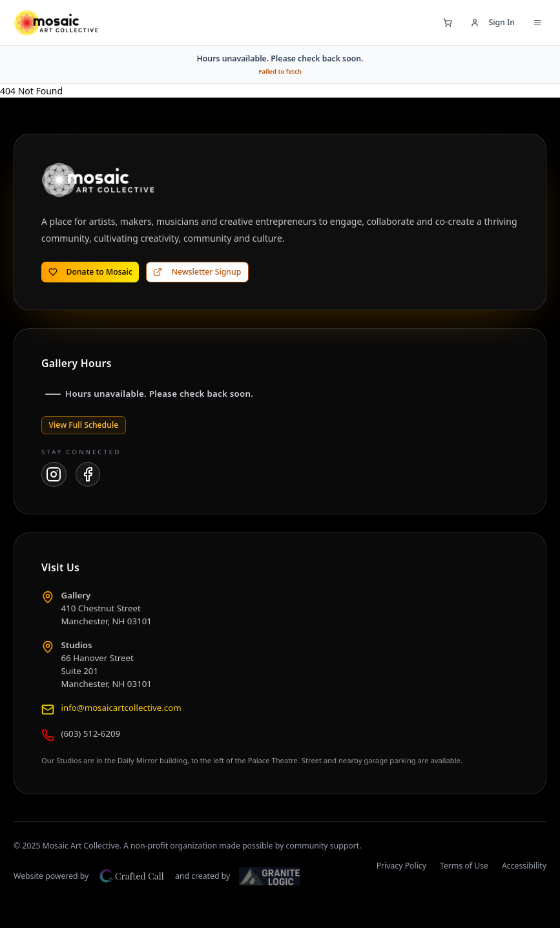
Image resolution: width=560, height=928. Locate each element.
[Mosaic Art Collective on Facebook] (88, 475)
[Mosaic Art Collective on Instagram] (54, 475)
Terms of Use (464, 866)
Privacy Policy (401, 866)
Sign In (493, 22)
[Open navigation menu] (537, 23)
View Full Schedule (84, 425)
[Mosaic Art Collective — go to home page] (56, 23)
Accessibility (524, 866)
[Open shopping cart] (448, 23)
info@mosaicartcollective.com (121, 708)
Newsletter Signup (197, 272)
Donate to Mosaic (90, 272)
